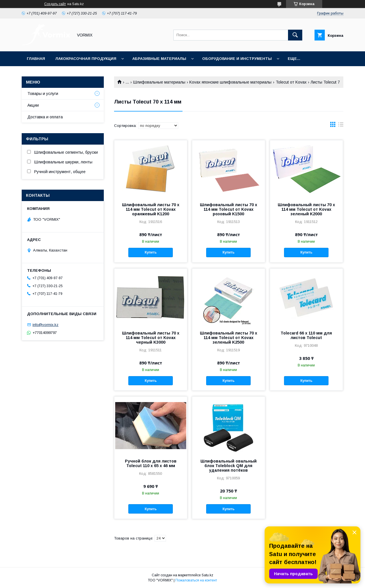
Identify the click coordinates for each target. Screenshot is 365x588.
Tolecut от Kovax (291, 82)
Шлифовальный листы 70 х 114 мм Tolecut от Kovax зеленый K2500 (229, 338)
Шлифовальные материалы (159, 82)
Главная (36, 59)
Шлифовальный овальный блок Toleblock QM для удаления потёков (229, 466)
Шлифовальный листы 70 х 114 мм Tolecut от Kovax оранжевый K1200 (151, 209)
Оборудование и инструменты (237, 59)
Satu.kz (207, 575)
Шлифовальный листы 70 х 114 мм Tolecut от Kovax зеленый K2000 (306, 209)
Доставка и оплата (45, 117)
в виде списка (341, 126)
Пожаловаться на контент (196, 580)
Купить (151, 252)
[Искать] (295, 35)
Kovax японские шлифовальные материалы (230, 82)
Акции (33, 105)
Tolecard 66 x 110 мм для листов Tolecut (306, 335)
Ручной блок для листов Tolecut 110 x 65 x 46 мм (151, 463)
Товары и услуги (43, 94)
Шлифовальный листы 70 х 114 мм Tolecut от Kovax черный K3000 (151, 338)
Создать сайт (55, 4)
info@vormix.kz (45, 325)
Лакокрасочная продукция (86, 59)
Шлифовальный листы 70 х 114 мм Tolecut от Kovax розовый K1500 (229, 209)
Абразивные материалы (159, 59)
